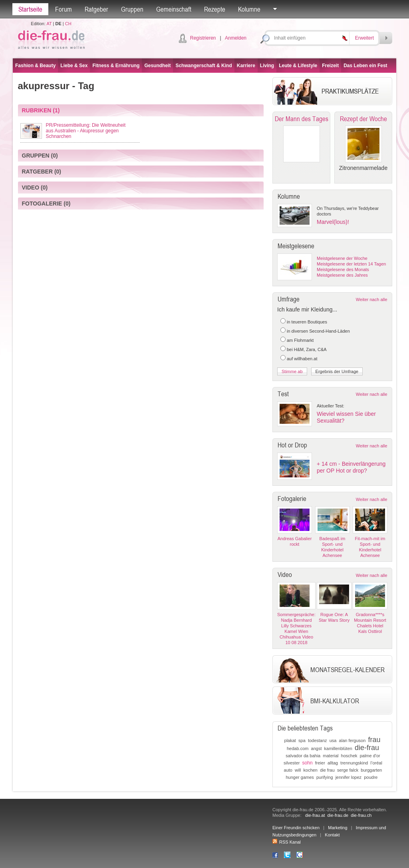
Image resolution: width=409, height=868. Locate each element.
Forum (64, 9)
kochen (311, 770)
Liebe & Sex (74, 66)
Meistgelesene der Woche (342, 258)
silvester (292, 763)
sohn (308, 763)
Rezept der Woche (363, 119)
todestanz (318, 740)
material (331, 756)
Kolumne (249, 9)
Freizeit (330, 66)
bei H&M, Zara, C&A (307, 349)
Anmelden (236, 38)
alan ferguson (352, 740)
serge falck (348, 770)
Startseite (30, 9)
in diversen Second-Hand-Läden (318, 331)
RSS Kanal (287, 842)
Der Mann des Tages (302, 119)
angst (317, 748)
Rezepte (215, 9)
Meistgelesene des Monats (343, 269)
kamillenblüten (338, 748)
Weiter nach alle (372, 299)
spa (302, 740)
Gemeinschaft (174, 9)
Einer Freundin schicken (296, 828)
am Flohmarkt (300, 340)
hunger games (300, 777)
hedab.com (298, 748)
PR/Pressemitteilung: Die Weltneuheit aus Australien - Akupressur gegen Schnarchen (86, 131)
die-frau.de (338, 815)
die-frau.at (315, 815)
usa (333, 740)
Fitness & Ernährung (116, 66)
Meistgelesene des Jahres (342, 275)
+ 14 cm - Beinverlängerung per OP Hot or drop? (351, 467)
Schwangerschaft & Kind (204, 66)
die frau (327, 770)
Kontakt (332, 835)
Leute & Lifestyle (298, 66)
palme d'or (370, 756)
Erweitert (364, 38)
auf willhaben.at (302, 359)
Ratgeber (96, 9)
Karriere (246, 66)
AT (49, 24)
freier (320, 763)
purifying (325, 777)
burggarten (371, 770)
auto (288, 770)
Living (267, 66)
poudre (371, 777)
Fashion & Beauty (35, 66)
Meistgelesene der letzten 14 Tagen (351, 264)
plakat (290, 740)
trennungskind (354, 763)
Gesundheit (157, 66)
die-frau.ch (361, 815)
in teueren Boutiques (307, 322)
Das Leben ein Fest (365, 66)
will (298, 770)
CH (68, 24)
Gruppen (132, 9)
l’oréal (376, 763)
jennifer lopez (348, 777)
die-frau (367, 748)
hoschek (349, 756)
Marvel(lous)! (333, 222)
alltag (333, 763)
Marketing (338, 828)
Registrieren (203, 38)
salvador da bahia (303, 756)
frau (374, 740)
